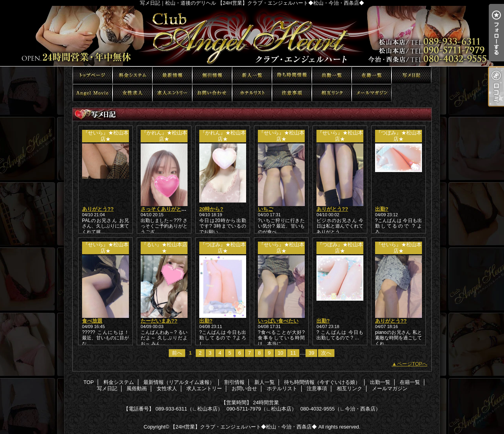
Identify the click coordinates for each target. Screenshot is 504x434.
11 (293, 353)
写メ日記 (411, 75)
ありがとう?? (98, 209)
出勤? (382, 209)
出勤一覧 (332, 75)
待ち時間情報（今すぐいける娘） (292, 75)
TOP (93, 75)
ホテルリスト (252, 93)
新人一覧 (252, 75)
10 (281, 353)
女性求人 (132, 93)
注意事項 (292, 93)
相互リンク (332, 93)
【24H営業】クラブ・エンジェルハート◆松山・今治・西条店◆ (244, 427)
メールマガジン (372, 93)
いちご (265, 209)
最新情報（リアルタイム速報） (172, 75)
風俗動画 (93, 93)
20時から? (211, 209)
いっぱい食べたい (278, 321)
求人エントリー (172, 93)
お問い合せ (212, 93)
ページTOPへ (412, 364)
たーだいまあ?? (159, 321)
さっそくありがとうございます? (178, 209)
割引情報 (212, 75)
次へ (326, 353)
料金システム (132, 75)
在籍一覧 (372, 75)
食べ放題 (92, 321)
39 (311, 353)
